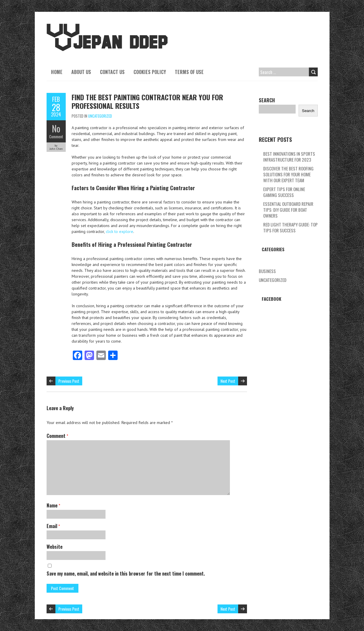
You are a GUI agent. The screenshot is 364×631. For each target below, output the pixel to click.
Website (55, 547)
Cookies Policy (150, 72)
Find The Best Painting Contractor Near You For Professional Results (147, 101)
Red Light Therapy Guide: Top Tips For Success (290, 227)
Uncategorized (100, 116)
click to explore (120, 231)
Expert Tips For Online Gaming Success (284, 192)
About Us (81, 72)
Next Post (228, 381)
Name (53, 505)
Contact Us (112, 72)
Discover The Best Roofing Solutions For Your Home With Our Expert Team (288, 174)
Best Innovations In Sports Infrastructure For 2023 (289, 157)
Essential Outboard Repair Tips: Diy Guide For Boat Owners (288, 210)
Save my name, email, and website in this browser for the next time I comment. (126, 574)
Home (57, 72)
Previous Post (69, 381)
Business (267, 271)
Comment (56, 137)
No (56, 128)
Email (53, 526)
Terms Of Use (189, 72)
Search (267, 100)
